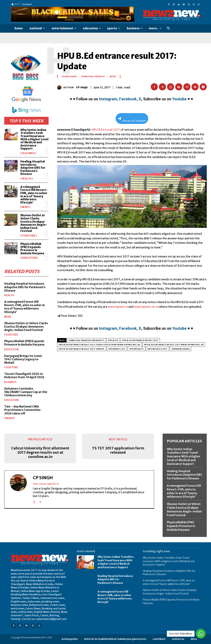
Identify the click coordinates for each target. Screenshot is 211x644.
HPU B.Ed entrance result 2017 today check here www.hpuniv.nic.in (99, 345)
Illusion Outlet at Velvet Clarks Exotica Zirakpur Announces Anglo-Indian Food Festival (34, 223)
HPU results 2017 (157, 349)
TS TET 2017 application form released (118, 450)
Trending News (181, 349)
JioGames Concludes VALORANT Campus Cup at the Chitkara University (26, 392)
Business (10, 382)
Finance (9, 418)
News (25, 207)
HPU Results (136, 349)
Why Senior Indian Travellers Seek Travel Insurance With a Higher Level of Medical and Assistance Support (34, 139)
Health (27, 179)
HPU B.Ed (113, 340)
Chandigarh (69, 77)
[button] (168, 28)
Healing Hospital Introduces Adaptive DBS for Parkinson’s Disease (33, 168)
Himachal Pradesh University (87, 340)
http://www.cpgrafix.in (46, 484)
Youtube (179, 99)
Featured (28, 153)
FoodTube (29, 236)
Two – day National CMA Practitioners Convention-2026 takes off (23, 410)
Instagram (108, 99)
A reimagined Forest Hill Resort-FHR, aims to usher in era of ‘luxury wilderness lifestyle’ (34, 195)
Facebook (128, 99)
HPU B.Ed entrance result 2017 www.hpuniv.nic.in (174, 345)
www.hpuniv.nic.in (146, 307)
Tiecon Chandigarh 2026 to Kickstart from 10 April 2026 (24, 375)
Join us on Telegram (132, 120)
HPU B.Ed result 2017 (106, 130)
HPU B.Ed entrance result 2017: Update (82, 349)
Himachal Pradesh (93, 77)
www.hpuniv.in (118, 307)
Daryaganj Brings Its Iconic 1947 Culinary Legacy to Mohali (23, 359)
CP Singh (82, 87)
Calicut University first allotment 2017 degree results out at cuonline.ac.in (40, 452)
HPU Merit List (117, 349)
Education (29, 258)
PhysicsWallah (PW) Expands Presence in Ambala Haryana (32, 248)
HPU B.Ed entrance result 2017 (140, 340)
